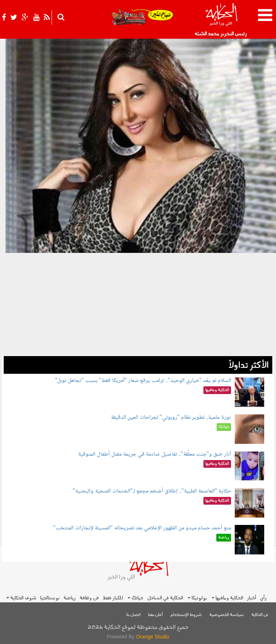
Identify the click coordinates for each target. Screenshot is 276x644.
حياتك (135, 598)
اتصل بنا (134, 615)
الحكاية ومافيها (227, 598)
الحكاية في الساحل (165, 598)
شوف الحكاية (21, 598)
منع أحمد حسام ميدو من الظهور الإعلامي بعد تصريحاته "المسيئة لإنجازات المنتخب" (142, 528)
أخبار (251, 598)
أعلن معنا (156, 615)
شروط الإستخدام (186, 615)
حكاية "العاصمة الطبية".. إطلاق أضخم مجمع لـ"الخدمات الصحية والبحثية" (152, 491)
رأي (263, 598)
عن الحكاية (260, 615)
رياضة (70, 598)
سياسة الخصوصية (227, 615)
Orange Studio (153, 637)
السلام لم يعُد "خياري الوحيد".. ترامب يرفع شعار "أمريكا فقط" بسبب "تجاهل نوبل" (143, 381)
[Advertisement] (138, 304)
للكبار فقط (113, 598)
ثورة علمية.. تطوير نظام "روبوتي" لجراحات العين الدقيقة (171, 417)
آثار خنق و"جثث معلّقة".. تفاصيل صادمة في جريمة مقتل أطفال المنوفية (155, 454)
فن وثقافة (89, 598)
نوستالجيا (50, 598)
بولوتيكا (197, 598)
